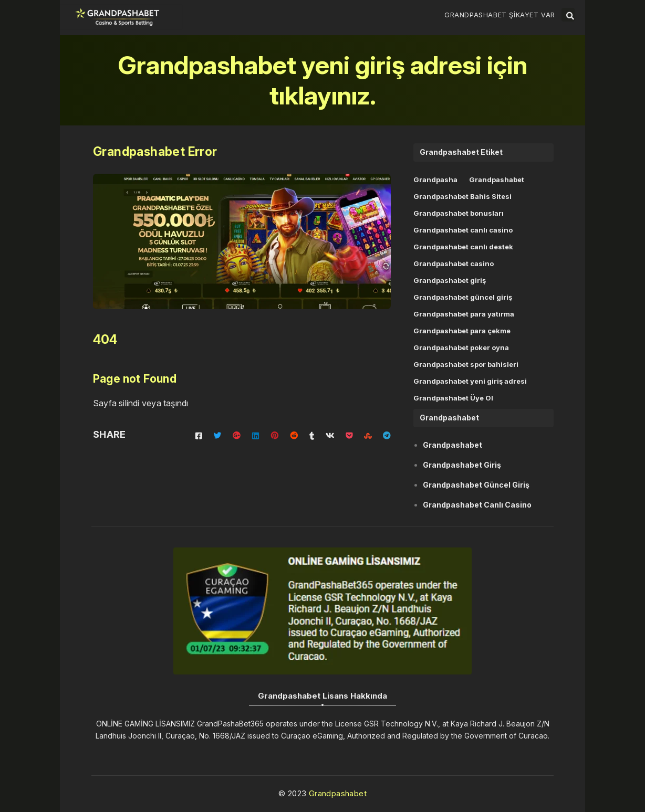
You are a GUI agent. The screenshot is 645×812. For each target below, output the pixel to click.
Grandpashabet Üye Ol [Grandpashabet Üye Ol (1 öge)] (453, 398)
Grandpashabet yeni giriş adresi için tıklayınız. (323, 80)
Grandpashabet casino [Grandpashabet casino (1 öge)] (454, 263)
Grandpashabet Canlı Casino (477, 505)
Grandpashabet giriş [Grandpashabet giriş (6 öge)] (450, 280)
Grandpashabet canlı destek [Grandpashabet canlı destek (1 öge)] (463, 247)
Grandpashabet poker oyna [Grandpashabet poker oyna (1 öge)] (461, 347)
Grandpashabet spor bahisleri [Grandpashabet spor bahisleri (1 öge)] (466, 364)
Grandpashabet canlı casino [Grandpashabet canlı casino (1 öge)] (463, 230)
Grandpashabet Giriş (462, 465)
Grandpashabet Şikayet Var (500, 15)
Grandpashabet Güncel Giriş (476, 485)
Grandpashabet (452, 445)
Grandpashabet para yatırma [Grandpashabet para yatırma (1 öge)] (464, 314)
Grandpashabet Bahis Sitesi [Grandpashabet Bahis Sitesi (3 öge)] (462, 196)
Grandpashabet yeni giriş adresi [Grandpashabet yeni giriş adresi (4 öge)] (470, 381)
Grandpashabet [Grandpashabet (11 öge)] (497, 180)
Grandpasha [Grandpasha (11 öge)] (435, 180)
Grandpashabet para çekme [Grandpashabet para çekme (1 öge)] (462, 331)
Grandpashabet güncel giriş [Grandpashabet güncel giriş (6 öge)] (463, 297)
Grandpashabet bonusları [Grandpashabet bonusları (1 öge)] (459, 213)
